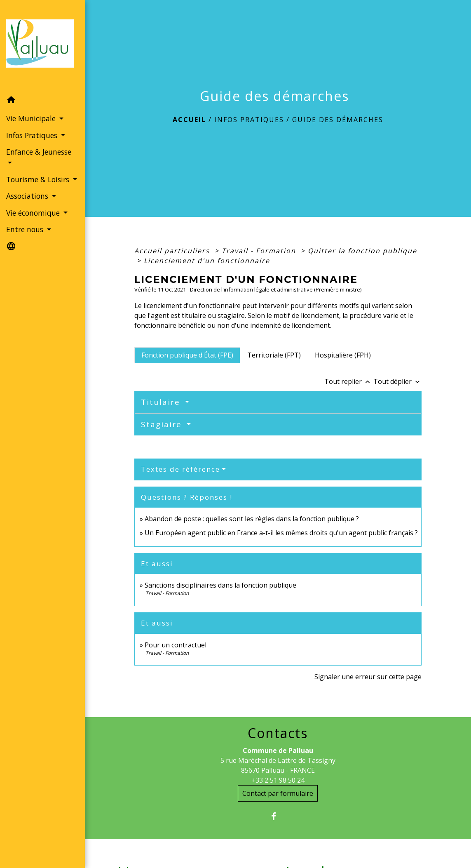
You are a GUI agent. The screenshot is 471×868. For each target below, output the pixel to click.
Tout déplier (397, 381)
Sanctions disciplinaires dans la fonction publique (221, 585)
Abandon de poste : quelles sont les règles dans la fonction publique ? (252, 519)
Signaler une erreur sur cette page (368, 677)
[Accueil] (42, 46)
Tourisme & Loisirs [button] (39, 179)
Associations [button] (28, 196)
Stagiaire (163, 424)
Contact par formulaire (278, 793)
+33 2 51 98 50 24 (278, 780)
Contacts (278, 733)
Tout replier (349, 381)
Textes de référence (180, 469)
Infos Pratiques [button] (33, 135)
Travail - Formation (260, 251)
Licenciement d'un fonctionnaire (208, 261)
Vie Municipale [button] (32, 118)
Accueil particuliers (173, 251)
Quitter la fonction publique (362, 251)
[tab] (187, 355)
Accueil (189, 120)
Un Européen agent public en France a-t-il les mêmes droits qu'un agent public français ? (281, 533)
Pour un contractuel (176, 645)
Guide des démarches (338, 120)
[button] (42, 101)
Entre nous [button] (26, 229)
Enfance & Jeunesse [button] (39, 152)
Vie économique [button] (34, 213)
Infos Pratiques (249, 120)
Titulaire (162, 402)
